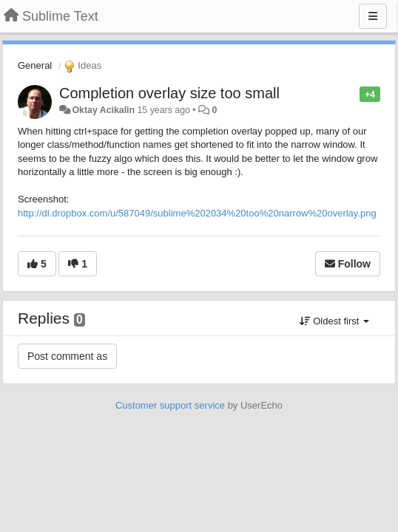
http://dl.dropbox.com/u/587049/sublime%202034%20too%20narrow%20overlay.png (197, 213)
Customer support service (170, 405)
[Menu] (373, 16)
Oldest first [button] (334, 321)
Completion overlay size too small (169, 93)
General (35, 65)
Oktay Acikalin (103, 110)
